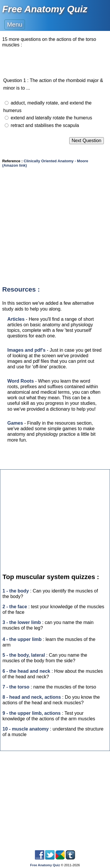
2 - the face (15, 607)
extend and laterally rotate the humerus (51, 118)
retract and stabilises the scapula (45, 125)
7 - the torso (16, 687)
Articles (16, 319)
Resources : (21, 289)
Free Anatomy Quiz (45, 9)
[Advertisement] (55, 231)
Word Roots (21, 381)
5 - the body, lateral (24, 655)
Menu (15, 24)
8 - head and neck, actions (32, 697)
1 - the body (16, 591)
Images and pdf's (26, 350)
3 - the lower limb (22, 622)
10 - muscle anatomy (26, 729)
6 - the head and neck (27, 671)
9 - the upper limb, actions (32, 713)
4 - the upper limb (22, 639)
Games (15, 423)
